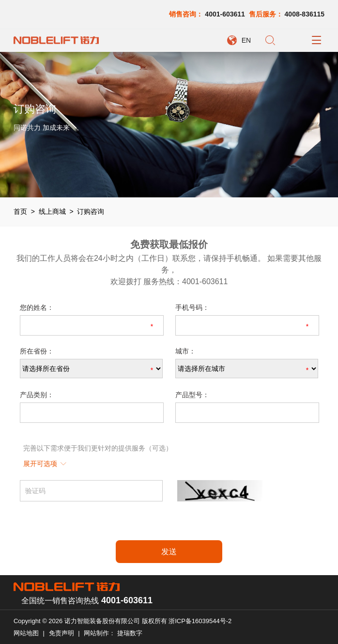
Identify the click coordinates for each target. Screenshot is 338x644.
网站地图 (26, 633)
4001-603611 (225, 14)
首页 (20, 211)
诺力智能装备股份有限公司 (102, 621)
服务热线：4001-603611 (185, 282)
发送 (169, 552)
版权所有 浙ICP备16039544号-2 (187, 621)
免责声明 (61, 633)
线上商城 (52, 211)
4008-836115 (305, 14)
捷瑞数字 (130, 633)
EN (246, 40)
